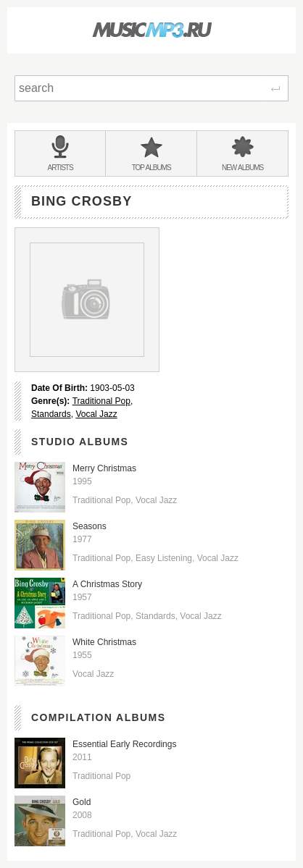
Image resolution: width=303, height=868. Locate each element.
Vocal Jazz (96, 414)
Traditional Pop (101, 401)
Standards (51, 414)
